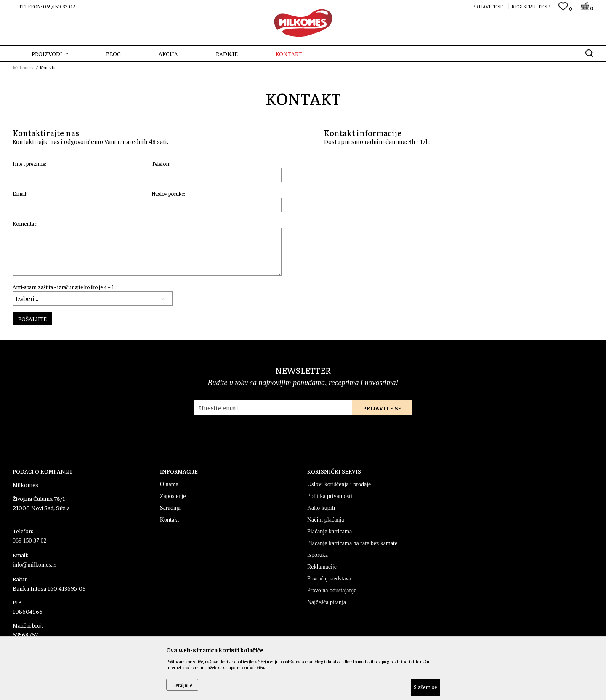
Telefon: (161, 164)
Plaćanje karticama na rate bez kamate (352, 543)
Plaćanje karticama (330, 531)
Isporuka (318, 555)
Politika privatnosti (330, 496)
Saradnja (170, 508)
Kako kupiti (321, 508)
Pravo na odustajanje (332, 590)
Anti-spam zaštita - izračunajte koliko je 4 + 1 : (65, 287)
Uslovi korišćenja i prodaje (339, 484)
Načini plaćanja (326, 520)
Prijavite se (382, 408)
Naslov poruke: (168, 193)
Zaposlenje (173, 496)
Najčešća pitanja (327, 602)
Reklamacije (322, 567)
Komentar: (25, 223)
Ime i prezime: (29, 164)
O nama (169, 484)
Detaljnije (182, 685)
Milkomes (23, 67)
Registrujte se (531, 6)
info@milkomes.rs (35, 565)
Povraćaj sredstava (329, 579)
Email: (20, 193)
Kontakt (169, 520)
